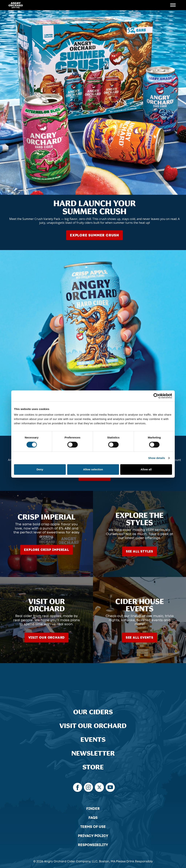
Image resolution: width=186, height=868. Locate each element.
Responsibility (93, 845)
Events (93, 740)
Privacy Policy (93, 836)
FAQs (93, 818)
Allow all (146, 469)
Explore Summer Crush (94, 235)
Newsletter (93, 753)
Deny (40, 469)
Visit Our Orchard (93, 726)
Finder (93, 809)
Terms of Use (93, 827)
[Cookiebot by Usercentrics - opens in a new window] (156, 396)
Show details (157, 458)
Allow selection (93, 469)
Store (93, 767)
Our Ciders (93, 712)
